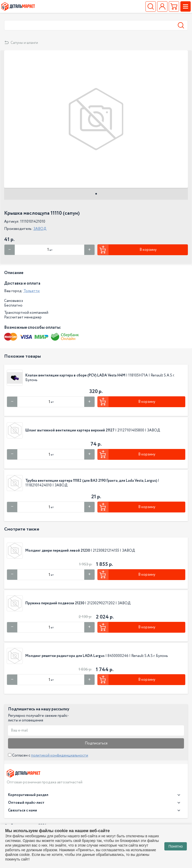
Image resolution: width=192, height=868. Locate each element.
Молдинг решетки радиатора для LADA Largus (65, 656)
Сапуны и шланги (24, 43)
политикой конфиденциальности (60, 756)
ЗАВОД (40, 229)
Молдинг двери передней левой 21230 (58, 551)
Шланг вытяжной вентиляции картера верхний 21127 (70, 430)
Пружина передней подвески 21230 (55, 603)
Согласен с (48, 756)
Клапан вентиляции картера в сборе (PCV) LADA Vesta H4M (75, 375)
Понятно (176, 846)
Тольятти (32, 291)
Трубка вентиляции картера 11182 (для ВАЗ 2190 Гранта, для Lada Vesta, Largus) (91, 481)
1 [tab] (96, 194)
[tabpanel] (96, 119)
